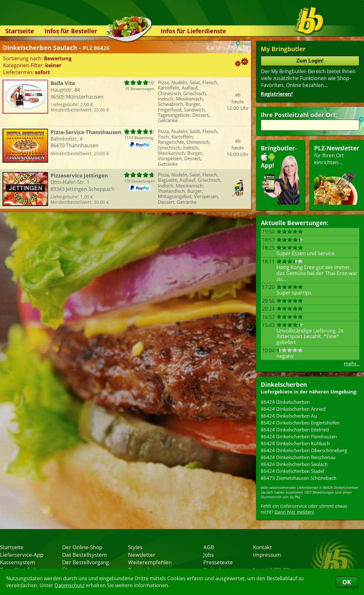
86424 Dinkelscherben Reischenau (298, 457)
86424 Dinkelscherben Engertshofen (300, 423)
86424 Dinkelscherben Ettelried (295, 430)
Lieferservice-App (22, 554)
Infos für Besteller (71, 31)
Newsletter (142, 554)
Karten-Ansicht (227, 48)
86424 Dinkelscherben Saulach (294, 464)
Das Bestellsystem (85, 554)
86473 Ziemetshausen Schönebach (299, 478)
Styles (135, 547)
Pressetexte (218, 562)
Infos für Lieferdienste (193, 31)
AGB (209, 547)
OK (347, 582)
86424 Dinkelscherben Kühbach (295, 443)
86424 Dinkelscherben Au (289, 416)
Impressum (267, 554)
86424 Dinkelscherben (285, 402)
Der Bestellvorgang (86, 562)
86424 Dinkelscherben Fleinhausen (299, 436)
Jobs (209, 554)
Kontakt (262, 547)
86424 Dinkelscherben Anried (293, 409)
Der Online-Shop (82, 547)
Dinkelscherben (284, 384)
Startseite (20, 31)
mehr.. (352, 364)
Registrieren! (277, 94)
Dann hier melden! (294, 512)
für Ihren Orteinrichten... (337, 174)
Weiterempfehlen (150, 562)
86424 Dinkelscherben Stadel (292, 471)
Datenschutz (70, 585)
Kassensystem (18, 562)
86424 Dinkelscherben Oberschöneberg (304, 450)
